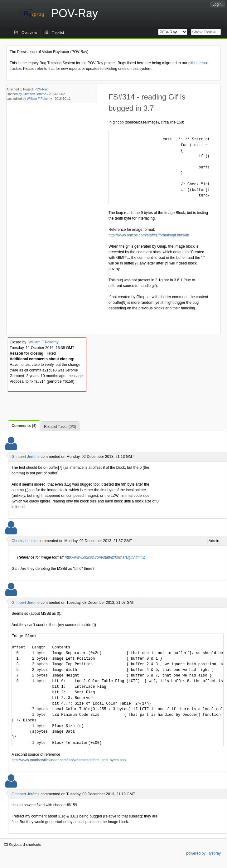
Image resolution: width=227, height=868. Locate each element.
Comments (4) (24, 426)
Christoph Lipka (24, 541)
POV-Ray (41, 89)
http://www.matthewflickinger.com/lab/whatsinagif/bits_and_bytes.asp (69, 760)
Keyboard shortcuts (22, 845)
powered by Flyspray (203, 853)
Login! (217, 4)
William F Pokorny (39, 99)
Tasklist (58, 33)
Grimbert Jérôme (34, 94)
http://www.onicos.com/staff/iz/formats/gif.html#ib (149, 235)
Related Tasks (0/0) (60, 427)
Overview (29, 33)
